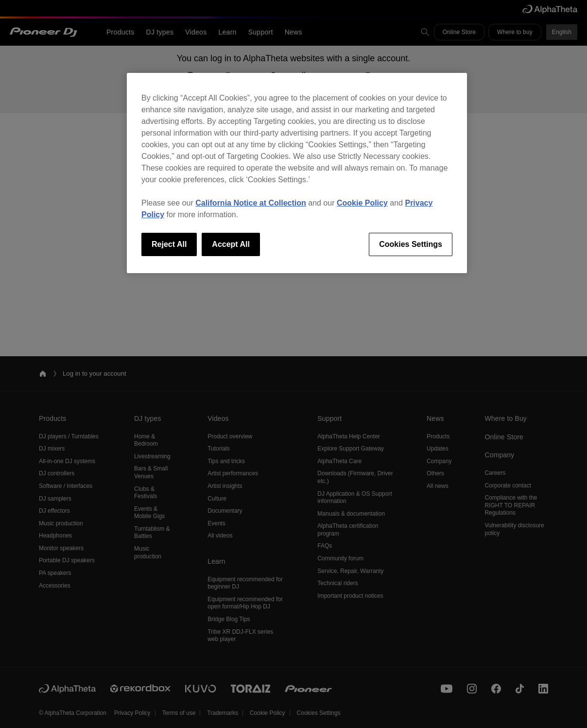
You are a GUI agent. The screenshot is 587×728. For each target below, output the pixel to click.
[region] (297, 173)
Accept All (231, 244)
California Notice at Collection (251, 203)
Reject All (169, 244)
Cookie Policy (362, 203)
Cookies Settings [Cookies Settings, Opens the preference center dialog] (411, 244)
